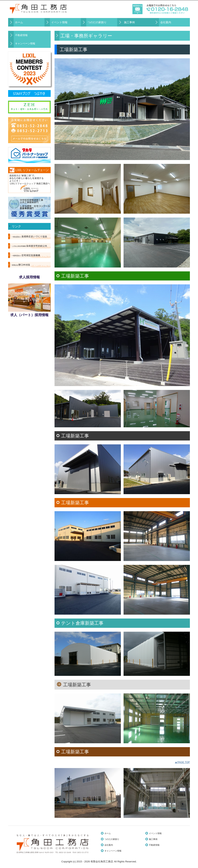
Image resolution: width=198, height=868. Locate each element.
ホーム (19, 22)
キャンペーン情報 (25, 43)
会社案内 (166, 22)
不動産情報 (21, 35)
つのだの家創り (97, 22)
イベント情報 (59, 22)
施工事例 (129, 22)
